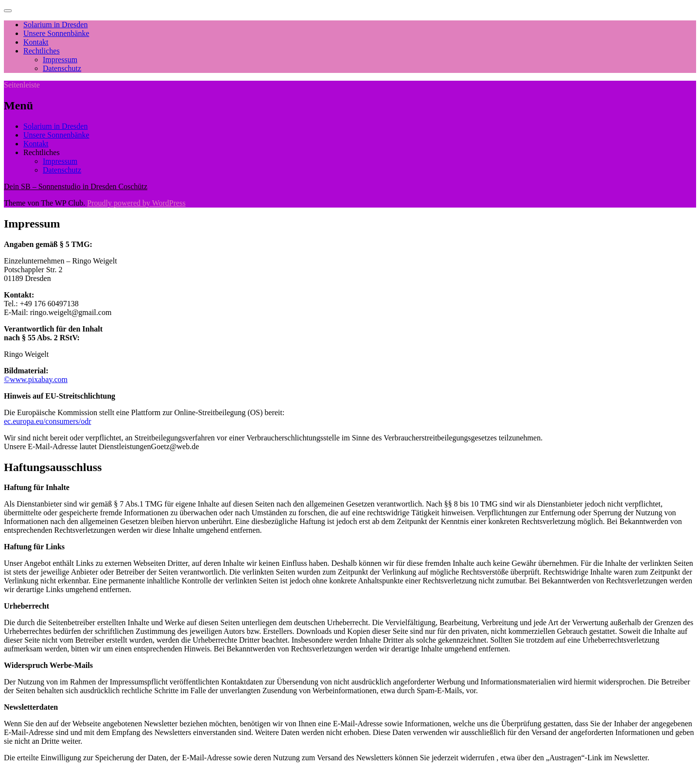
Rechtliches (42, 51)
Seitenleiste (22, 85)
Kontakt (36, 42)
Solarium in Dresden (55, 25)
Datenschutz (62, 68)
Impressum (60, 60)
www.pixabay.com (39, 379)
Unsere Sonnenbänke (56, 33)
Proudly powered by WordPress (136, 203)
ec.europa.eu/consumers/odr (47, 421)
